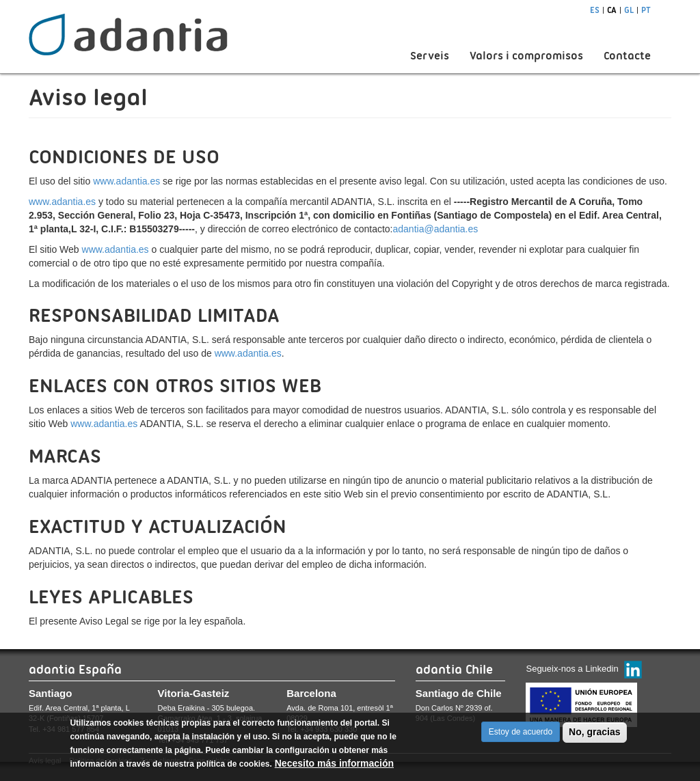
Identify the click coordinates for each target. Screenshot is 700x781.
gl (629, 10)
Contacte (627, 56)
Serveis (430, 56)
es (595, 10)
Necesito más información (334, 767)
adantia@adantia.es (436, 229)
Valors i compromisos (526, 56)
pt (646, 10)
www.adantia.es (126, 181)
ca (612, 10)
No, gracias (594, 735)
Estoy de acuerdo (521, 735)
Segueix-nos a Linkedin (572, 669)
